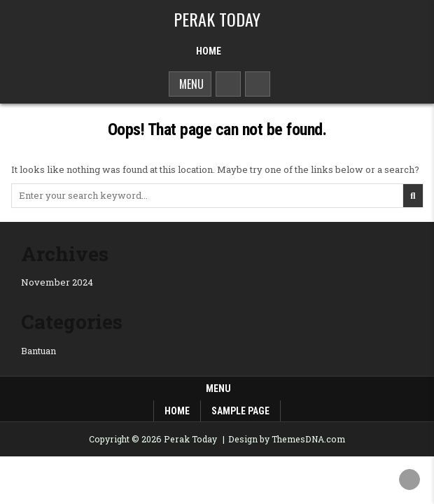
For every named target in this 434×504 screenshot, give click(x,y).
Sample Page (240, 411)
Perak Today (217, 19)
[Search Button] (228, 84)
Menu (190, 84)
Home (209, 51)
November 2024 (57, 282)
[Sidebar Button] (258, 84)
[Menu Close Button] (238, 46)
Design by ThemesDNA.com (287, 439)
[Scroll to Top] (409, 479)
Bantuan (38, 351)
